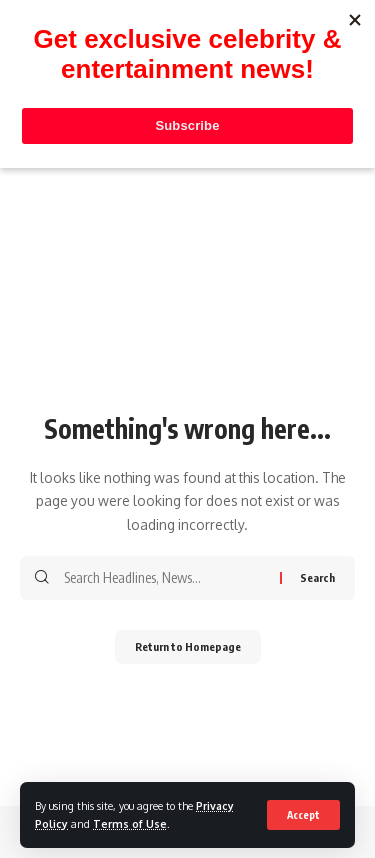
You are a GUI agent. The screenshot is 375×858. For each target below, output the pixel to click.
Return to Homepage (188, 646)
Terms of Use (130, 823)
